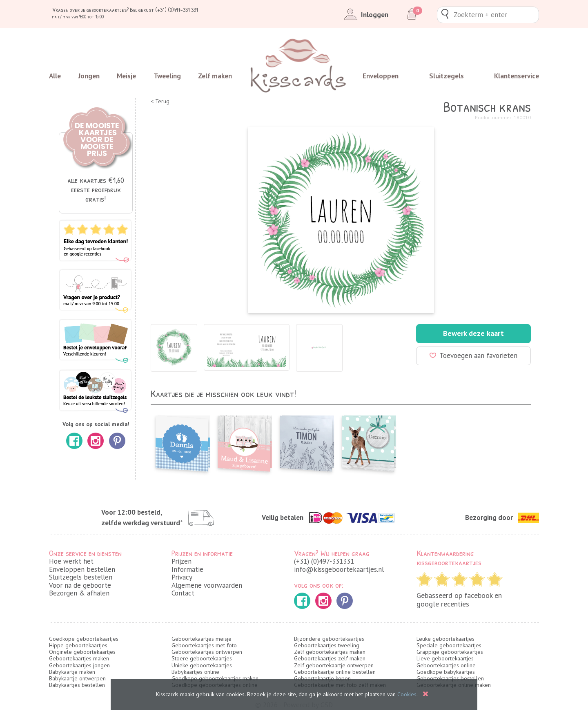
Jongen (89, 76)
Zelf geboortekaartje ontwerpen (334, 665)
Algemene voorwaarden (207, 585)
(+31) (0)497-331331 (324, 561)
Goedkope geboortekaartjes (84, 639)
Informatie (187, 569)
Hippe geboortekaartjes (78, 645)
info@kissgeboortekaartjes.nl (339, 569)
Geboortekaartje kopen (322, 678)
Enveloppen (381, 76)
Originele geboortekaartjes (82, 652)
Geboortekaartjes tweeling (327, 645)
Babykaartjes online (195, 672)
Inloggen (364, 15)
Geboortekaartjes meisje (202, 639)
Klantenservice (517, 76)
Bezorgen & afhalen (79, 593)
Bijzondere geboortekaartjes (329, 639)
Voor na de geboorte (80, 585)
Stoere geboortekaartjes (202, 658)
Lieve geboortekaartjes (445, 658)
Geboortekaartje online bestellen (335, 672)
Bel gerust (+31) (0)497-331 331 (164, 10)
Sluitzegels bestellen (81, 577)
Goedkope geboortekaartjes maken (215, 678)
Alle (55, 76)
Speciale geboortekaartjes (449, 645)
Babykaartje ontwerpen (77, 678)
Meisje (126, 76)
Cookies (407, 694)
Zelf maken (215, 76)
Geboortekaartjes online (446, 665)
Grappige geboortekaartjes (450, 652)
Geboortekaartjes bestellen (450, 678)
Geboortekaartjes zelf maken (330, 658)
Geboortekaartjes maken (79, 658)
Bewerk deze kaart (473, 333)
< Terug (160, 101)
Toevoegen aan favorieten (473, 355)
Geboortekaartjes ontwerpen (207, 652)
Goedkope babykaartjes (446, 672)
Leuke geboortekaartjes (445, 639)
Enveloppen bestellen (82, 569)
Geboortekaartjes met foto (204, 645)
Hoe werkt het (71, 561)
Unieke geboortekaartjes (202, 665)
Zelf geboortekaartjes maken (330, 652)
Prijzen (182, 561)
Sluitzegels (447, 76)
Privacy (182, 577)
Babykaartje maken (72, 672)
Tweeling (167, 76)
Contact (183, 593)
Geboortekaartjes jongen (79, 665)
